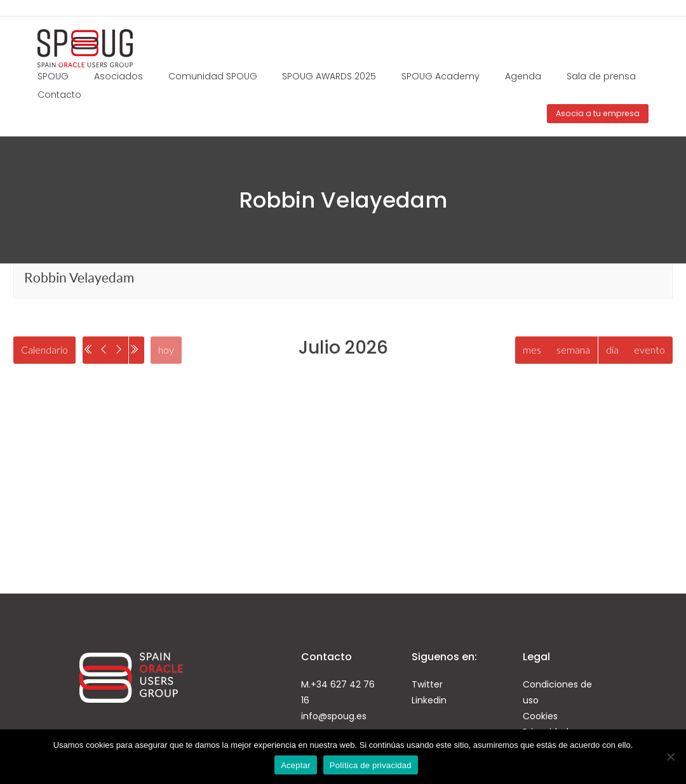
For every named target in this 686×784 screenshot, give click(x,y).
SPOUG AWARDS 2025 (329, 76)
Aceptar (296, 765)
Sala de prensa (601, 76)
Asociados (118, 76)
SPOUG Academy (441, 76)
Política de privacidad (371, 765)
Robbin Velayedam (79, 278)
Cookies (540, 717)
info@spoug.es (334, 717)
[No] (670, 757)
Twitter (427, 686)
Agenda (523, 76)
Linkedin (429, 701)
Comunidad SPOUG (213, 76)
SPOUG (53, 76)
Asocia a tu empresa (598, 113)
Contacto (59, 95)
